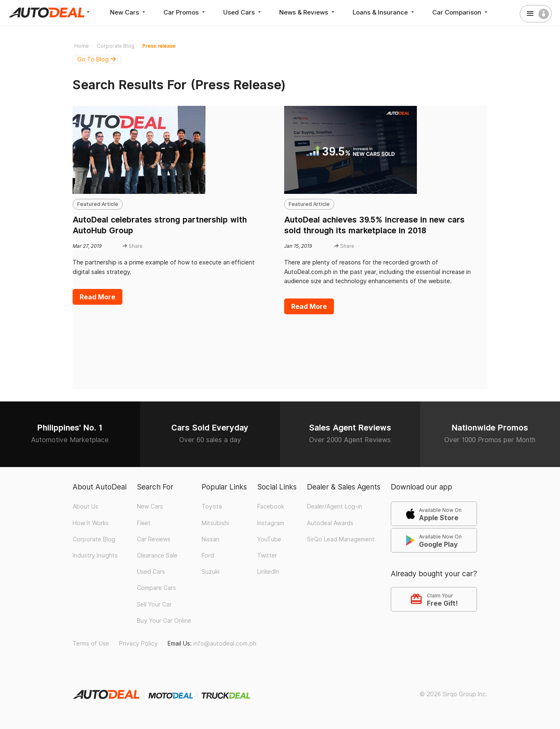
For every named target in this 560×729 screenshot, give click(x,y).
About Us (85, 506)
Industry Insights (95, 555)
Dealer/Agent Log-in (335, 506)
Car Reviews (154, 539)
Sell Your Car (154, 604)
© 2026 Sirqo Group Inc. (454, 694)
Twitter (267, 555)
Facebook (271, 506)
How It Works (91, 523)
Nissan (211, 539)
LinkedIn (268, 572)
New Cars (128, 12)
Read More (97, 297)
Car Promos (185, 12)
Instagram (271, 523)
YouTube (269, 539)
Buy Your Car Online (164, 621)
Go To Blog (97, 59)
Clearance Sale (157, 555)
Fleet (144, 523)
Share (133, 246)
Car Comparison (461, 12)
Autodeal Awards (330, 523)
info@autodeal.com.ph (225, 643)
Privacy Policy (138, 643)
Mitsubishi (215, 523)
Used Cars (243, 12)
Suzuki (211, 572)
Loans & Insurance (384, 12)
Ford (208, 555)
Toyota (212, 506)
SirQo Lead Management (341, 539)
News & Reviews (308, 12)
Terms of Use (91, 643)
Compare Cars (156, 588)
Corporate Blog (94, 539)
